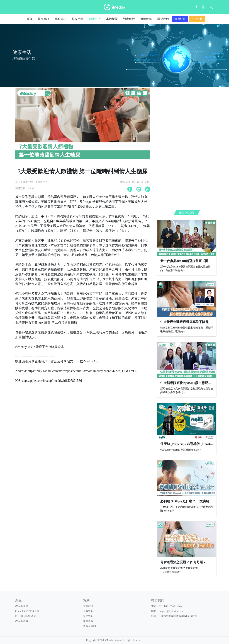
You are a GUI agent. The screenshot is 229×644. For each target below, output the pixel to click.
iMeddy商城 (22, 621)
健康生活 (95, 19)
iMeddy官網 (22, 606)
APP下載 (197, 19)
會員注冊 (180, 19)
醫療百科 (78, 19)
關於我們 (163, 19)
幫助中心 (88, 616)
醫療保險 (129, 19)
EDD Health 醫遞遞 (25, 616)
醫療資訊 (43, 19)
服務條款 (88, 621)
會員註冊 (88, 606)
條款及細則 (89, 626)
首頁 (29, 19)
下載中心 (88, 611)
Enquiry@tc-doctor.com (171, 611)
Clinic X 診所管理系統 (27, 611)
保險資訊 (146, 19)
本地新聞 (112, 19)
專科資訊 (61, 19)
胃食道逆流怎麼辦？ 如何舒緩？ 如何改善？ (192, 562)
